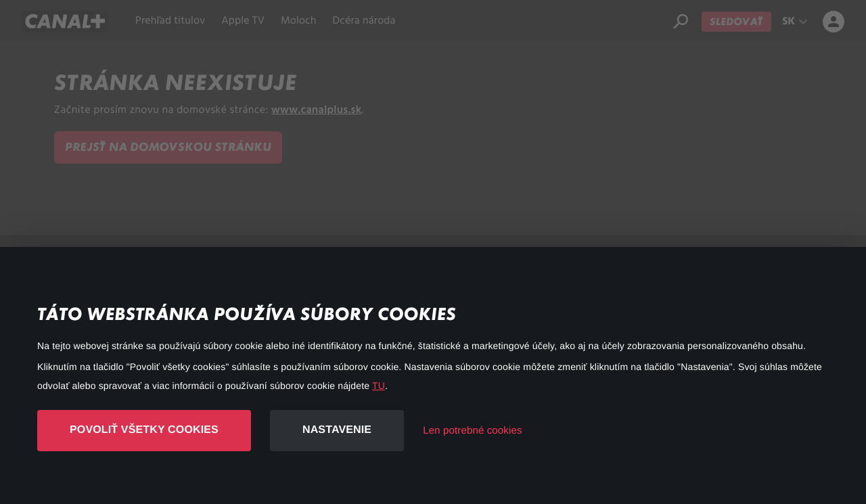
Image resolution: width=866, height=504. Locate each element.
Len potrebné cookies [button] (472, 431)
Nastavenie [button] (337, 430)
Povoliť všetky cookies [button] (144, 430)
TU (379, 386)
